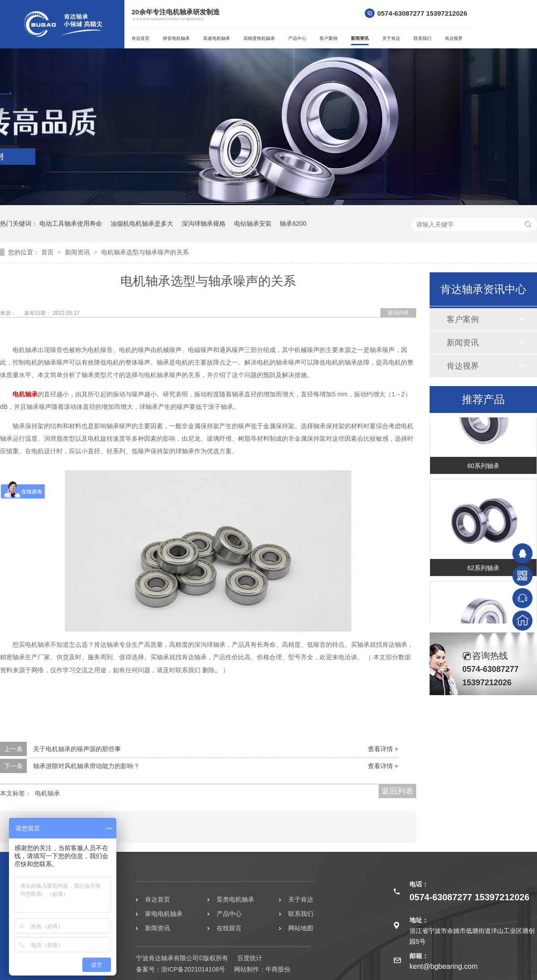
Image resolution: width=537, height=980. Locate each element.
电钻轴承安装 (253, 224)
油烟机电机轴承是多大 (142, 224)
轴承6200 (293, 224)
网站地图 (301, 928)
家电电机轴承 (164, 914)
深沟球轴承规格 (204, 224)
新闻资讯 (360, 38)
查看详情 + (383, 749)
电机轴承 (25, 394)
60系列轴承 (483, 469)
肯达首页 (141, 38)
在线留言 (229, 928)
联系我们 (422, 38)
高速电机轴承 (217, 38)
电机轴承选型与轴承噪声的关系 (145, 252)
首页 (48, 252)
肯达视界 (454, 38)
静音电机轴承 (176, 38)
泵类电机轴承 (235, 899)
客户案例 (328, 38)
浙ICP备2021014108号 (193, 969)
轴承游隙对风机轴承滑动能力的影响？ (86, 766)
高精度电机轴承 (259, 38)
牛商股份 (278, 969)
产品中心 (297, 38)
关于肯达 (391, 38)
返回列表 (398, 313)
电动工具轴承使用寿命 (71, 224)
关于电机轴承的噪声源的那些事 (77, 749)
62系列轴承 (483, 571)
